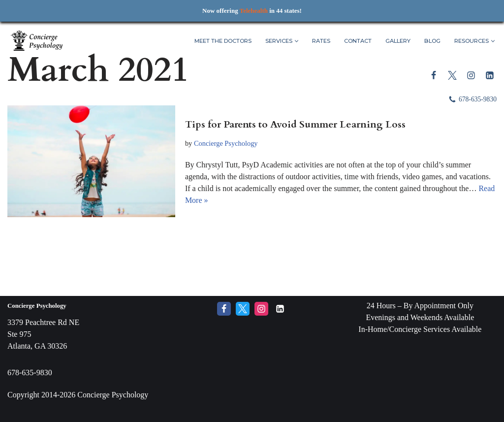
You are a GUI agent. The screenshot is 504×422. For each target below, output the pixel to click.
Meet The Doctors (223, 41)
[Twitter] (452, 75)
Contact (358, 41)
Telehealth (254, 11)
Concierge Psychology (226, 143)
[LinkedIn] (490, 75)
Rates (321, 41)
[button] (297, 41)
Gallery (398, 41)
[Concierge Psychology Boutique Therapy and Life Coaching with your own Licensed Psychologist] (37, 41)
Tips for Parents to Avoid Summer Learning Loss (295, 124)
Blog (432, 41)
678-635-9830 (478, 99)
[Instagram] (471, 75)
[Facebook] (434, 75)
